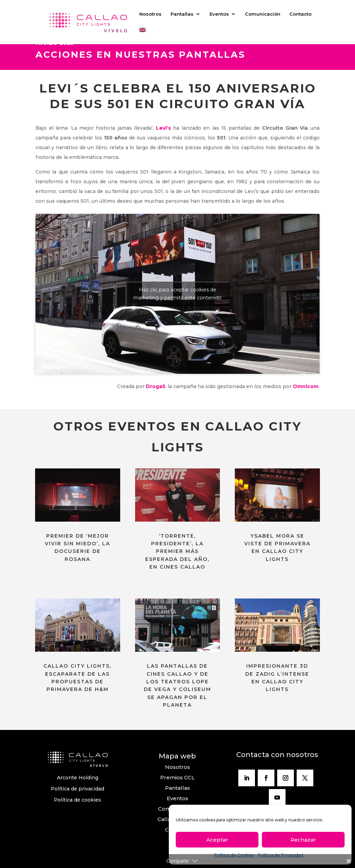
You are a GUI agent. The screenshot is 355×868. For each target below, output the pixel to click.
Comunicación (263, 14)
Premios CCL (177, 777)
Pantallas (182, 14)
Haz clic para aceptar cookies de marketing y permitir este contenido (177, 294)
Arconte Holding (78, 778)
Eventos (219, 14)
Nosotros (150, 14)
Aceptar (217, 840)
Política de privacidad (77, 789)
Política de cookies (77, 800)
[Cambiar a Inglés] (142, 36)
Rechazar (303, 840)
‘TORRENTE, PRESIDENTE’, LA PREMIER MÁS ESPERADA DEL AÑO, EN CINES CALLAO (177, 552)
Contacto (300, 14)
